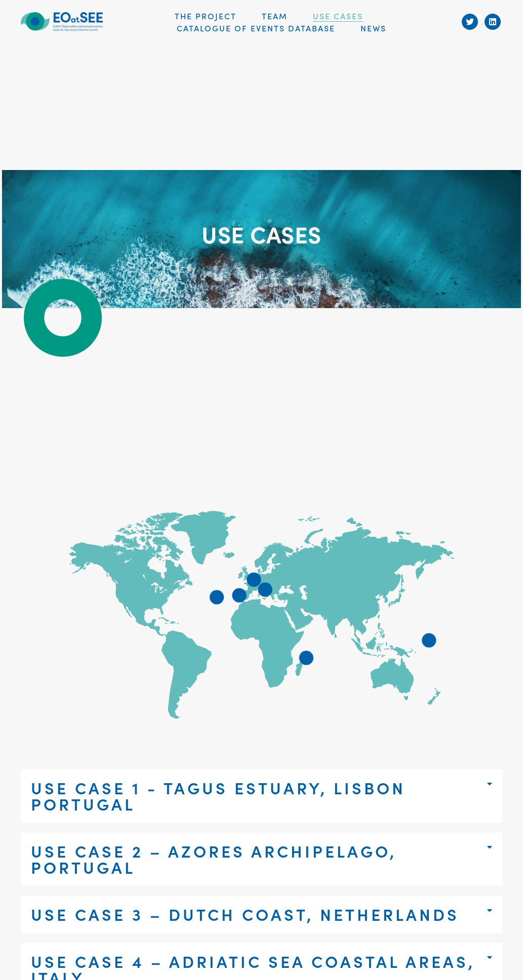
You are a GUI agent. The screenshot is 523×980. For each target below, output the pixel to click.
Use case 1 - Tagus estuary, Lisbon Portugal (218, 796)
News (373, 28)
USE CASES (338, 16)
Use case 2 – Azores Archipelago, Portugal (214, 859)
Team (275, 16)
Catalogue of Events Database (256, 28)
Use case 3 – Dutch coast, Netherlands (245, 914)
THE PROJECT (206, 16)
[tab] (261, 796)
